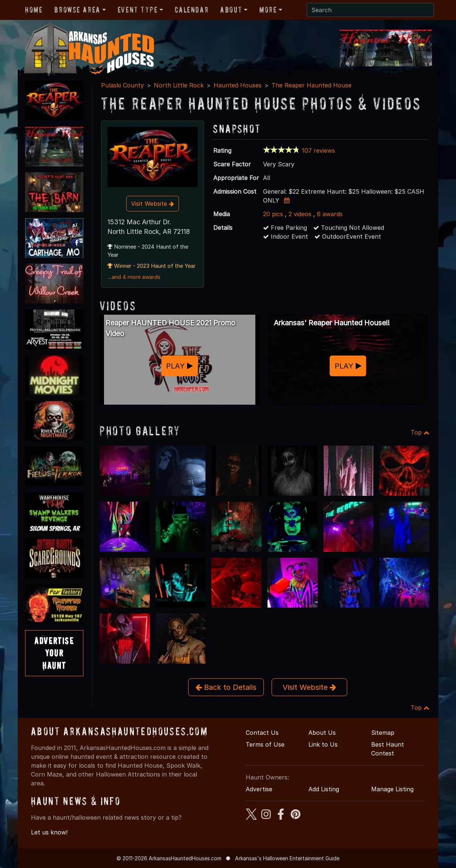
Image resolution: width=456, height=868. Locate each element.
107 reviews (318, 151)
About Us (322, 733)
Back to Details (226, 687)
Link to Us (323, 744)
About (231, 10)
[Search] (370, 10)
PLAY (179, 366)
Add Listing (324, 789)
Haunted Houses (238, 85)
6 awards (330, 214)
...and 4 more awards (134, 277)
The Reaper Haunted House (312, 85)
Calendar (192, 10)
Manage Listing (392, 789)
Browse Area (77, 10)
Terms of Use (265, 744)
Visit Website (153, 204)
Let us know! (49, 832)
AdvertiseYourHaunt (54, 653)
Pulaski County (122, 85)
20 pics (273, 214)
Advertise (259, 789)
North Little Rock (179, 85)
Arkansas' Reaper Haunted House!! (332, 323)
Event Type (138, 10)
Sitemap (383, 733)
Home (34, 10)
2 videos (300, 214)
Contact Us (262, 733)
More (268, 10)
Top (420, 432)
